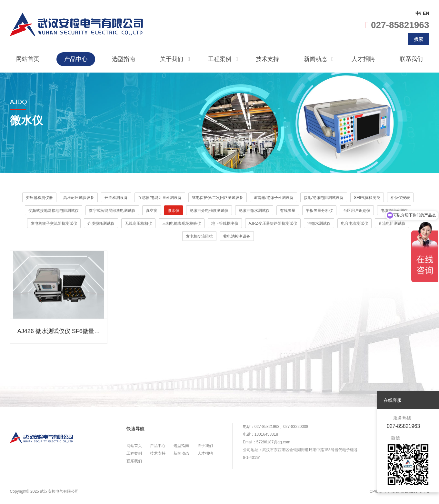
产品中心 (76, 59)
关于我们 (175, 59)
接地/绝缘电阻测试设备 (324, 198)
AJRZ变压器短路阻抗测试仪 (273, 223)
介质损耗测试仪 (101, 223)
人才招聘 (363, 59)
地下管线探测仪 (225, 223)
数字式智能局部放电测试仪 (112, 211)
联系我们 (411, 59)
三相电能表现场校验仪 (182, 223)
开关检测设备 (116, 198)
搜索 (419, 39)
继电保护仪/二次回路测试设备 (218, 198)
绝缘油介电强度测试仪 (209, 211)
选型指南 (124, 59)
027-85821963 (397, 25)
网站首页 (28, 59)
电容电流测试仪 (354, 223)
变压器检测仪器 (39, 198)
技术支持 (267, 59)
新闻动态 (319, 59)
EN (426, 13)
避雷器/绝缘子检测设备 (273, 198)
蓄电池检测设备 (237, 236)
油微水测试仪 (319, 223)
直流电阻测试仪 (392, 223)
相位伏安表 (400, 198)
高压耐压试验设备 (79, 198)
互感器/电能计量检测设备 (160, 198)
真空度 (152, 211)
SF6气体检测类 (367, 198)
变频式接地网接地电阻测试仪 (54, 211)
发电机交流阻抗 (199, 236)
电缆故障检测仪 (394, 211)
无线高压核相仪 (138, 223)
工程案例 (223, 59)
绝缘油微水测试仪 (254, 211)
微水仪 (174, 211)
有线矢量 (288, 211)
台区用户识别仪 (357, 211)
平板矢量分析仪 (319, 211)
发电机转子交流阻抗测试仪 (54, 223)
